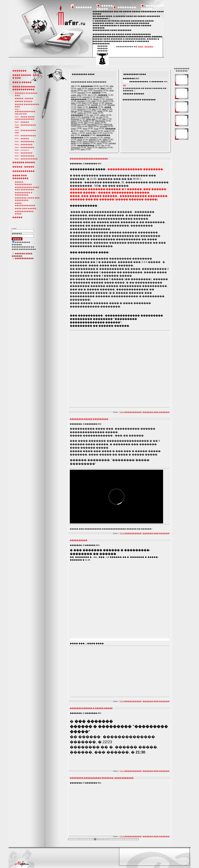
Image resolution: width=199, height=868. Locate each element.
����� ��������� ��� (27, 105)
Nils (89, 95)
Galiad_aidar (91, 119)
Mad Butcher (100, 121)
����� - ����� (24, 98)
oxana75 (94, 131)
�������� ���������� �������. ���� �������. (102, 778)
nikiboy (103, 115)
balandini (92, 139)
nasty (86, 123)
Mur (103, 145)
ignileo (74, 129)
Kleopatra (112, 143)
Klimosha (111, 105)
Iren (101, 86)
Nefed (91, 126)
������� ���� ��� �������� (27, 199)
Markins (74, 123)
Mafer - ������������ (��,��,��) (25, 112)
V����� (102, 95)
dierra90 (99, 97)
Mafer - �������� (25, 141)
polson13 (87, 111)
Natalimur (86, 143)
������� (84, 7)
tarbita (73, 143)
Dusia (96, 129)
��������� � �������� (24, 194)
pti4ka (105, 139)
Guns (79, 126)
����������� (23, 171)
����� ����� (24, 101)
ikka (94, 109)
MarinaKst (81, 93)
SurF (111, 111)
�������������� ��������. (89, 159)
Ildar (104, 119)
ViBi (73, 86)
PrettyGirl (109, 99)
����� (149, 47)
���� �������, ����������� (24, 88)
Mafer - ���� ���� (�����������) (25, 118)
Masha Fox (103, 147)
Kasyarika (103, 126)
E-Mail (14, 228)
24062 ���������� (131, 412)
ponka (100, 111)
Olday (94, 101)
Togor (82, 131)
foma (73, 117)
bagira (73, 97)
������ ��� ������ (156, 412)
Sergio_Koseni (88, 141)
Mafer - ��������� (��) (25, 126)
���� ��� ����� (25, 208)
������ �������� (81, 839)
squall (106, 131)
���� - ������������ (25, 204)
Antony (97, 123)
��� (140, 47)
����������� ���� (24, 213)
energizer (93, 137)
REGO (105, 101)
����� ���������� (23, 183)
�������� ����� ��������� (89, 419)
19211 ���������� (131, 771)
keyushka (81, 101)
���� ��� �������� (20, 177)
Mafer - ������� (24, 144)
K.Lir (105, 133)
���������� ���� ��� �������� (27, 188)
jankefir (91, 88)
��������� (79, 99)
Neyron (95, 103)
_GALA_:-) (75, 133)
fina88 (103, 141)
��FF (103, 88)
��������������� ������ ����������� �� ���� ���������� (24, 246)
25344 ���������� (131, 836)
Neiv (92, 115)
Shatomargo (76, 147)
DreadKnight (76, 125)
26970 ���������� (131, 533)
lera (72, 149)
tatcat (104, 109)
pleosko (74, 90)
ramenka (81, 105)
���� (108, 107)
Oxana (74, 121)
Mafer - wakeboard (22, 150)
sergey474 (81, 109)
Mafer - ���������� (26, 159)
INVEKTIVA (108, 125)
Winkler (96, 99)
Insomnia (86, 97)
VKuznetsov (98, 90)
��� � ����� (22, 82)
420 (124, 85)
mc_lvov (99, 117)
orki (85, 90)
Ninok (85, 129)
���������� (86, 145)
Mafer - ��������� (25, 136)
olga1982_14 (96, 105)
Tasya (89, 147)
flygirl (84, 103)
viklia (111, 86)
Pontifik (86, 121)
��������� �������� (123, 839)
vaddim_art (81, 113)
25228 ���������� (131, 701)
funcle (95, 113)
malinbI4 (107, 137)
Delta (73, 103)
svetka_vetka (76, 95)
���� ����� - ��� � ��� (26, 76)
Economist (75, 119)
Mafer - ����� (22, 122)
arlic (73, 135)
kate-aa (74, 111)
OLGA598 (85, 117)
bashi (83, 149)
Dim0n (99, 143)
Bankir (73, 141)
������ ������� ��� (26, 94)
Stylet (111, 90)
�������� (127, 7)
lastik (79, 88)
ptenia (80, 139)
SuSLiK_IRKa (91, 133)
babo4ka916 (92, 125)
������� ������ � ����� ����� (91, 708)
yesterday (109, 103)
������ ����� (24, 162)
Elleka (80, 107)
